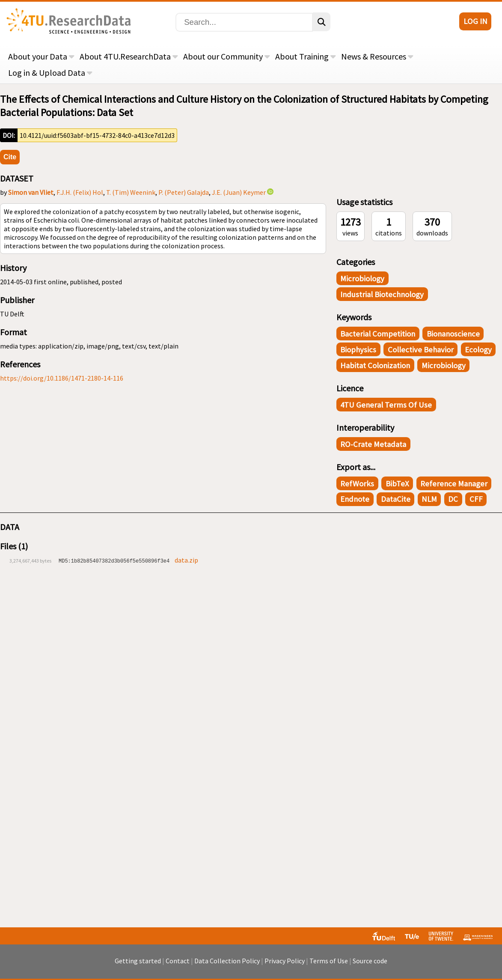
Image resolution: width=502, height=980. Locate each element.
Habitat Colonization (375, 365)
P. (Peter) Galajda (184, 192)
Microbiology (362, 279)
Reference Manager (454, 484)
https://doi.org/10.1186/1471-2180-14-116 (62, 378)
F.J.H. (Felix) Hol (80, 192)
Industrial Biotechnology (382, 294)
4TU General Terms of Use (386, 405)
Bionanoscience (453, 334)
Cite (10, 157)
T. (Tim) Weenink (131, 192)
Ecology (478, 350)
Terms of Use (329, 961)
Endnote (355, 499)
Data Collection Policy (227, 961)
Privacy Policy (285, 961)
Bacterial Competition (378, 334)
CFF (476, 499)
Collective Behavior (421, 350)
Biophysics (358, 350)
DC (453, 499)
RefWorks (357, 484)
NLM (429, 499)
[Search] (244, 22)
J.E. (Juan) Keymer (239, 192)
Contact (178, 961)
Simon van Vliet (31, 192)
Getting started (138, 961)
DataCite (396, 499)
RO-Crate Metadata (373, 444)
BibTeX (397, 484)
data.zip (186, 560)
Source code (370, 961)
